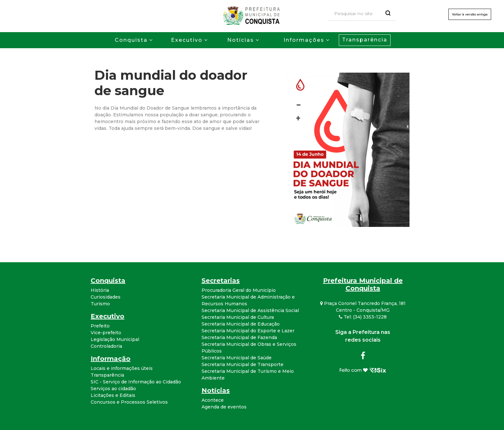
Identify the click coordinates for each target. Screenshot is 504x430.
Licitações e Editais (113, 395)
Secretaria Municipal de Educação (241, 324)
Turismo (100, 304)
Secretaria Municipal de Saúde (237, 358)
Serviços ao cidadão (113, 389)
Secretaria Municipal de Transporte (243, 364)
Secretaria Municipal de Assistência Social (250, 310)
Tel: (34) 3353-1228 (363, 317)
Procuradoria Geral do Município (239, 290)
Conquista (131, 40)
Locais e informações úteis (122, 368)
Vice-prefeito (106, 333)
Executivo (187, 40)
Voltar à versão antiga (470, 14)
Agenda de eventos (224, 407)
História (100, 290)
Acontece (213, 400)
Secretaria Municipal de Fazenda (239, 337)
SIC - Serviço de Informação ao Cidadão (136, 382)
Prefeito (100, 326)
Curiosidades (106, 297)
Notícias (241, 40)
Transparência (365, 40)
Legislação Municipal (115, 339)
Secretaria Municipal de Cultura (238, 317)
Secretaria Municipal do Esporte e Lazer (248, 331)
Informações (304, 40)
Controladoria (106, 346)
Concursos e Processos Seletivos (129, 402)
